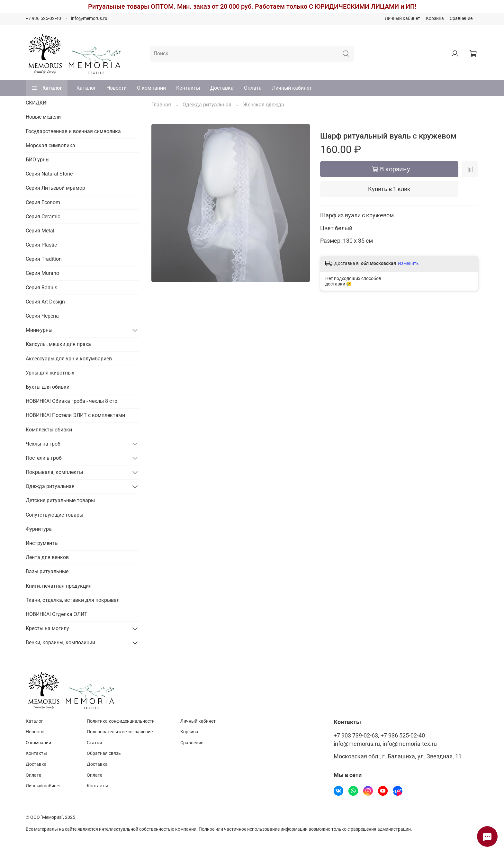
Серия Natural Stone (49, 174)
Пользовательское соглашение (120, 732)
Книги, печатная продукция (59, 586)
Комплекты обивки (49, 430)
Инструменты (42, 543)
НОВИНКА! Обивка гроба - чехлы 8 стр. (72, 401)
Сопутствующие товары (54, 515)
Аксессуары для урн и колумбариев (69, 359)
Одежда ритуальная (207, 105)
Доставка (222, 88)
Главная (161, 105)
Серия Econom (43, 202)
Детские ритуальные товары (60, 500)
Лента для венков (47, 557)
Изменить (408, 263)
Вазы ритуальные (47, 571)
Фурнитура (39, 529)
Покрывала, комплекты (54, 472)
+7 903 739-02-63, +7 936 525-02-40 (379, 736)
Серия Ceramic (43, 217)
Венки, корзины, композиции (60, 642)
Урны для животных (50, 373)
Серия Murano (42, 273)
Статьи (94, 743)
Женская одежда (264, 105)
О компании (151, 88)
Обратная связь (104, 753)
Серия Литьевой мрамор (55, 188)
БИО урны (38, 160)
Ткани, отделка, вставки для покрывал (73, 600)
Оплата (253, 88)
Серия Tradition (44, 259)
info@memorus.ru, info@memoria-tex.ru (385, 744)
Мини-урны (39, 330)
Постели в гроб (44, 458)
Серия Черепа (42, 316)
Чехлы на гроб (43, 444)
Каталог (47, 88)
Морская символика (50, 145)
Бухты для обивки (48, 387)
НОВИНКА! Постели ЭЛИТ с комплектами (75, 415)
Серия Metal (40, 231)
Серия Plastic (41, 245)
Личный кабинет (402, 18)
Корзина (435, 18)
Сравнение (461, 18)
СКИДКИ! (37, 103)
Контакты (188, 88)
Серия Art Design (45, 302)
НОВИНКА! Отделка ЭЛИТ (57, 614)
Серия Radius (41, 288)
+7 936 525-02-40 (43, 18)
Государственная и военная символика (73, 131)
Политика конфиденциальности (121, 721)
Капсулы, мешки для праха (58, 344)
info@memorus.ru (89, 18)
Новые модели (43, 117)
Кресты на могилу (47, 628)
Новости (117, 88)
